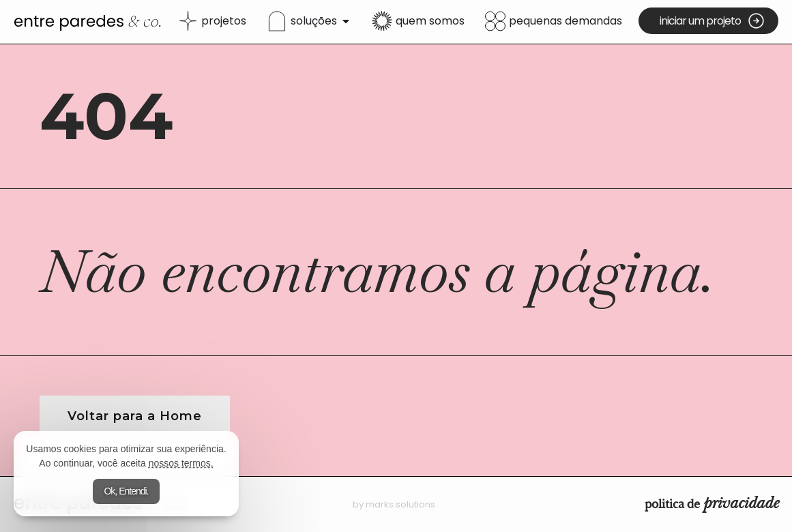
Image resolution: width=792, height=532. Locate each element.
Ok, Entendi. (126, 491)
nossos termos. (181, 463)
